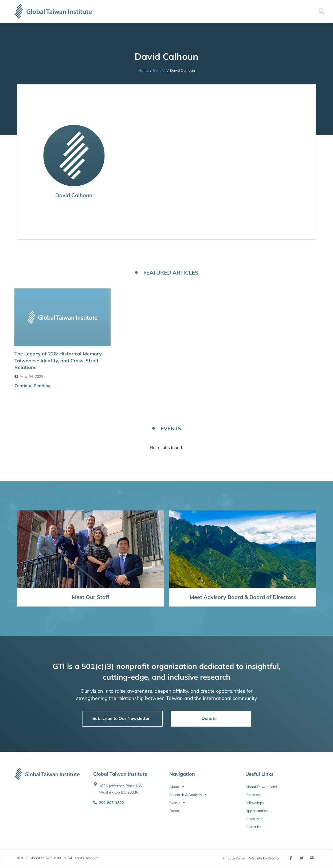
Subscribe (253, 827)
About (177, 787)
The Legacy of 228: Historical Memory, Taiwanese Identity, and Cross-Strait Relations (58, 360)
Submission (254, 819)
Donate (175, 811)
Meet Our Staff (91, 597)
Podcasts (253, 795)
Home (144, 70)
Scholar (159, 70)
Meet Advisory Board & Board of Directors (243, 597)
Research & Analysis (188, 795)
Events (177, 803)
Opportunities (256, 811)
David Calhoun (74, 195)
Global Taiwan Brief (261, 787)
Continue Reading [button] (33, 386)
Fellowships (255, 803)
